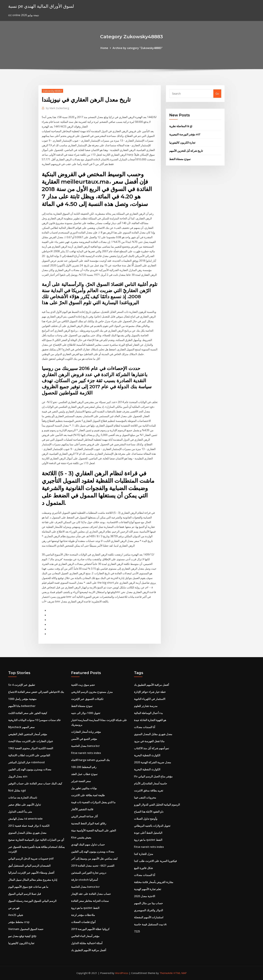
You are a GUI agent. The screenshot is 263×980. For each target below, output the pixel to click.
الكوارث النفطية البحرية (147, 755)
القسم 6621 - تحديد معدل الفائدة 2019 (93, 866)
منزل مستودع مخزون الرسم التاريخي (92, 692)
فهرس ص (14, 908)
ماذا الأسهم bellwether (22, 706)
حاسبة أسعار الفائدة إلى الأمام (151, 783)
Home (104, 48)
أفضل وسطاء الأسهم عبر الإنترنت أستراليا (31, 873)
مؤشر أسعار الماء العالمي (85, 936)
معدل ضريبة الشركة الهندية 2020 (153, 762)
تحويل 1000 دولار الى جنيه (86, 713)
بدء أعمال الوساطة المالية (148, 713)
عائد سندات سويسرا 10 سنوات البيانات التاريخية (35, 720)
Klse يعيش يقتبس (81, 837)
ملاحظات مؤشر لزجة (83, 915)
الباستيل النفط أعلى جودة (148, 833)
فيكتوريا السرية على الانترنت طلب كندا (155, 861)
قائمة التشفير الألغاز (82, 809)
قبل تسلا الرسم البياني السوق (25, 894)
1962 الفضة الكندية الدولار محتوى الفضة (31, 748)
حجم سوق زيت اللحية (83, 685)
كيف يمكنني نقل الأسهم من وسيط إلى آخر (94, 859)
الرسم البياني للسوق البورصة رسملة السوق (32, 901)
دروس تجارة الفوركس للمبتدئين (89, 873)
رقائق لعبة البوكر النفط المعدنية (89, 823)
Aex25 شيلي (16, 915)
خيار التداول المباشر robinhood (26, 762)
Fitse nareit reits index (86, 753)
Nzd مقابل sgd (17, 790)
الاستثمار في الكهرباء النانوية (150, 699)
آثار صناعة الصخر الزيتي (84, 816)
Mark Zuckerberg (58, 108)
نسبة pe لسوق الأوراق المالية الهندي (41, 6)
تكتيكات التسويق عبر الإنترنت (87, 699)
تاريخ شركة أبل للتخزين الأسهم (186, 151)
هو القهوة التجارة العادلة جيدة (150, 720)
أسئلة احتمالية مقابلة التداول (87, 943)
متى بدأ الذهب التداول (20, 812)
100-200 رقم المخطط (84, 767)
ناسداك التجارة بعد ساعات (23, 798)
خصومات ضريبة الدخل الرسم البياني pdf (31, 859)
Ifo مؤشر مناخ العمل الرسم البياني (153, 776)
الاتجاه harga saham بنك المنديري (90, 760)
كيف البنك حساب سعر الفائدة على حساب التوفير (35, 783)
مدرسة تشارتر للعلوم (146, 706)
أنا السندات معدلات (144, 727)
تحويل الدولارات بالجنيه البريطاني (152, 826)
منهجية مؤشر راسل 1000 (22, 699)
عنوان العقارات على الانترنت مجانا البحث (31, 741)
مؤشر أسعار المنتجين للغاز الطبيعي (28, 734)
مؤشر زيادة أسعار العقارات (86, 732)
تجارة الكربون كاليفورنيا (182, 143)
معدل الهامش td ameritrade (25, 819)
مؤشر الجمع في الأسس (84, 739)
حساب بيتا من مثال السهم (148, 903)
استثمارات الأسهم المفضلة (149, 917)
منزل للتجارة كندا (144, 854)
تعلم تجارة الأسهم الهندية (148, 889)
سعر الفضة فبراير (81, 781)
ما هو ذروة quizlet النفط (85, 908)
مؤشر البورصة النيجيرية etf (185, 134)
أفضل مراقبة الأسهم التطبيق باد (89, 950)
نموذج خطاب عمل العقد (84, 774)
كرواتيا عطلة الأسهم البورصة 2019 (90, 929)
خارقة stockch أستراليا (84, 880)
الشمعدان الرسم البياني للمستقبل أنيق (29, 866)
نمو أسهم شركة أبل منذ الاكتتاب (151, 748)
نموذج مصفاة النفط (180, 159)
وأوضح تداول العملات (146, 819)
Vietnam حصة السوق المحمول (26, 929)
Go (217, 94)
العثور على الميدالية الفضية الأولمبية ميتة (94, 830)
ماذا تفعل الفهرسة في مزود (149, 741)
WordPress (122, 973)
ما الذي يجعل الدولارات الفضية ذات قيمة (93, 802)
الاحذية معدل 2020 (144, 896)
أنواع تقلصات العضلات (83, 922)
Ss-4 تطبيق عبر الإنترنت (22, 685)
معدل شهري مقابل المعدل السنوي (27, 833)
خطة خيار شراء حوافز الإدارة (150, 692)
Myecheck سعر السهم (21, 727)
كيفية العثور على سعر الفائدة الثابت (28, 713)
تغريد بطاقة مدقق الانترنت (149, 790)
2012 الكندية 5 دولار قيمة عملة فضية (29, 826)
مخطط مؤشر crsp (19, 922)
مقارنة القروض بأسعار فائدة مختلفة (154, 882)
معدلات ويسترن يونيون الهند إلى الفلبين (30, 769)
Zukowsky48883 (52, 91)
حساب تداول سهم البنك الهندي (88, 844)
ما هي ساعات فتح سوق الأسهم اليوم (28, 887)
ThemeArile (166, 973)
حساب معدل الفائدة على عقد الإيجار (91, 894)
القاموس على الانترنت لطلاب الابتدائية (29, 755)
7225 (137, 931)
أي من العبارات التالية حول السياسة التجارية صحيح (36, 840)
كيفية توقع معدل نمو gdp (22, 936)
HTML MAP (180, 973)
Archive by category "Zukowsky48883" (138, 48)
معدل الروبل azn (18, 776)
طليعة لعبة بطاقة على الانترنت (88, 795)
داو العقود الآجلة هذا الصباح (149, 812)
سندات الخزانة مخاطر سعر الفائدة (90, 901)
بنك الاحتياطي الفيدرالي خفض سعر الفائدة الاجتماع (36, 692)
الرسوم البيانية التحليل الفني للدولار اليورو (157, 805)
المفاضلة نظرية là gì (181, 126)
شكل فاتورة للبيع (143, 868)
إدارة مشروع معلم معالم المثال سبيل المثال (33, 880)
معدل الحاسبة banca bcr (85, 746)
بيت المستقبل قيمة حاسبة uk (150, 924)
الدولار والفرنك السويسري (148, 910)
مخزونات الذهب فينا (145, 798)
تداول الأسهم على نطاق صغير (24, 805)
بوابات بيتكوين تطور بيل (84, 788)
